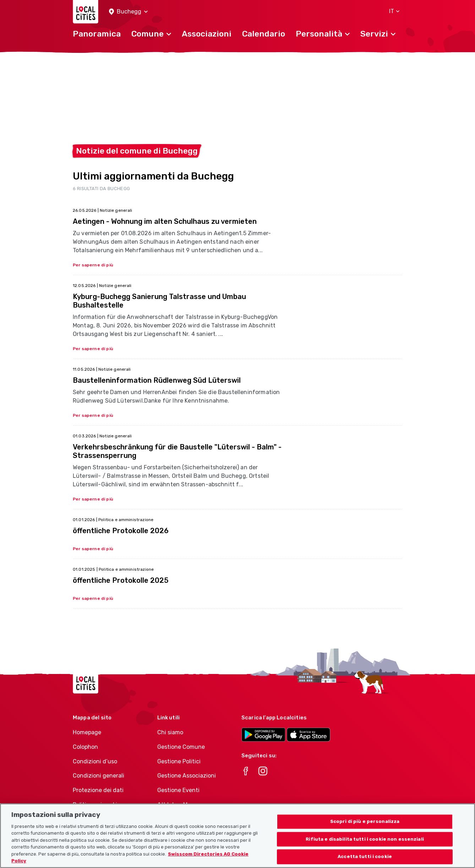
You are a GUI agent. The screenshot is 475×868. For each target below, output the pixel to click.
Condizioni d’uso (95, 761)
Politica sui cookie (97, 805)
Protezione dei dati (98, 790)
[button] (128, 12)
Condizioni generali (99, 776)
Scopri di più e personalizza (365, 830)
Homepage (87, 732)
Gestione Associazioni (187, 776)
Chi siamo (170, 732)
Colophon (85, 747)
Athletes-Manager (182, 805)
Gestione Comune (181, 747)
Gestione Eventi (178, 790)
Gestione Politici (179, 761)
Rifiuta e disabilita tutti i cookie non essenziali (365, 847)
